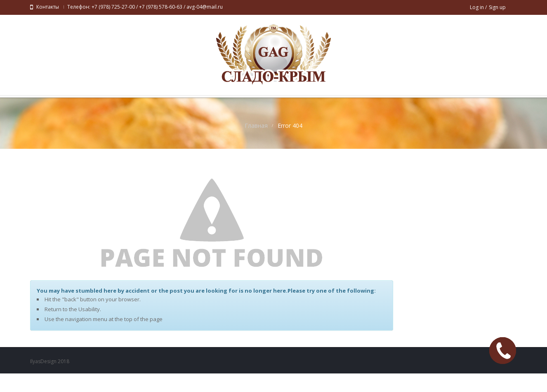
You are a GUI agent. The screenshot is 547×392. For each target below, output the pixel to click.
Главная (256, 144)
